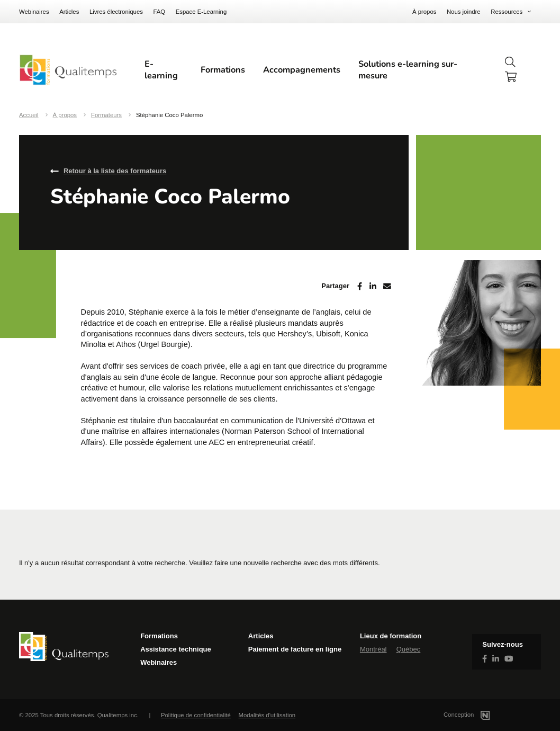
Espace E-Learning (201, 12)
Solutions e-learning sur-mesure (408, 70)
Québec (409, 649)
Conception (479, 715)
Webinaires (34, 12)
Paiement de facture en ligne (295, 649)
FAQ (159, 12)
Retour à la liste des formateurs (115, 171)
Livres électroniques (116, 12)
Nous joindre (464, 12)
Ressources (507, 12)
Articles (69, 12)
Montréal (373, 649)
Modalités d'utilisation (267, 715)
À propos (424, 12)
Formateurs (106, 115)
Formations (223, 70)
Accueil (29, 115)
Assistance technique (176, 649)
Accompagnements (302, 70)
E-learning (161, 70)
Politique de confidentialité (196, 715)
